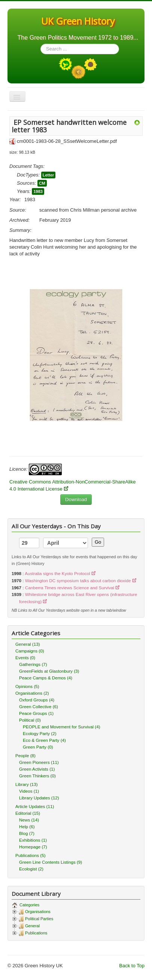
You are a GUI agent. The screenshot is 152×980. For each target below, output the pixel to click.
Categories (29, 905)
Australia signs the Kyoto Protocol (57, 573)
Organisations (38, 912)
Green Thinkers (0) (37, 776)
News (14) (29, 820)
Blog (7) (27, 833)
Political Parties (39, 919)
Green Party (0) (38, 747)
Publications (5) (31, 855)
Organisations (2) (32, 693)
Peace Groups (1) (36, 713)
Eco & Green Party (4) (44, 740)
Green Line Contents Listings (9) (51, 862)
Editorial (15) (28, 813)
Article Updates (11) (35, 806)
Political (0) (30, 720)
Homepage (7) (33, 847)
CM (42, 183)
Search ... (41, 44)
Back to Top (132, 966)
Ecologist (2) (31, 869)
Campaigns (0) (30, 651)
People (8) (25, 755)
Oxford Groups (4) (37, 700)
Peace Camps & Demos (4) (46, 678)
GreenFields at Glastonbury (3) (49, 671)
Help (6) (27, 827)
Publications (36, 933)
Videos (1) (29, 791)
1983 (38, 191)
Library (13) (27, 784)
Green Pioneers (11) (39, 762)
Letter (48, 175)
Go (98, 542)
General (32, 926)
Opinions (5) (27, 686)
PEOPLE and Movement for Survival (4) (62, 727)
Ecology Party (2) (40, 733)
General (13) (28, 644)
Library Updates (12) (39, 798)
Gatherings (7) (33, 664)
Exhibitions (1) (33, 840)
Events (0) (25, 658)
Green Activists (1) (37, 769)
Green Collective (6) (39, 706)
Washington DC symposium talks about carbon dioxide (78, 580)
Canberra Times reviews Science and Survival (70, 588)
